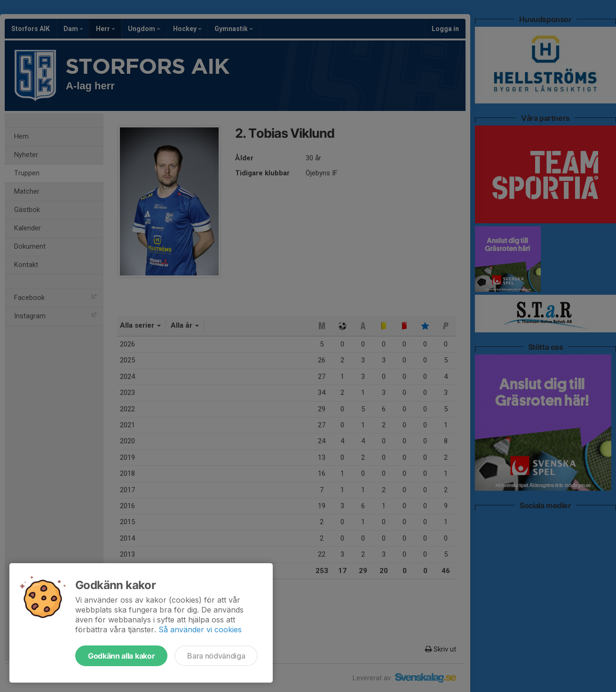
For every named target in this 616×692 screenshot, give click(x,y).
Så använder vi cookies (200, 629)
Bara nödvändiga (216, 656)
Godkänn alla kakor (121, 656)
